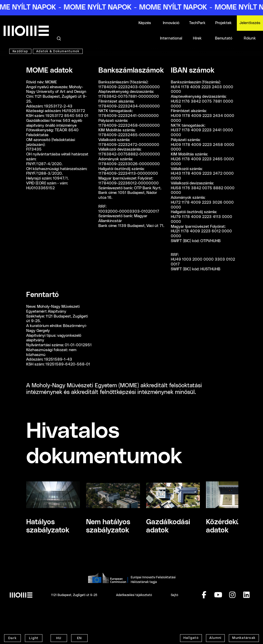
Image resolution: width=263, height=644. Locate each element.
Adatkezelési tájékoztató (134, 595)
